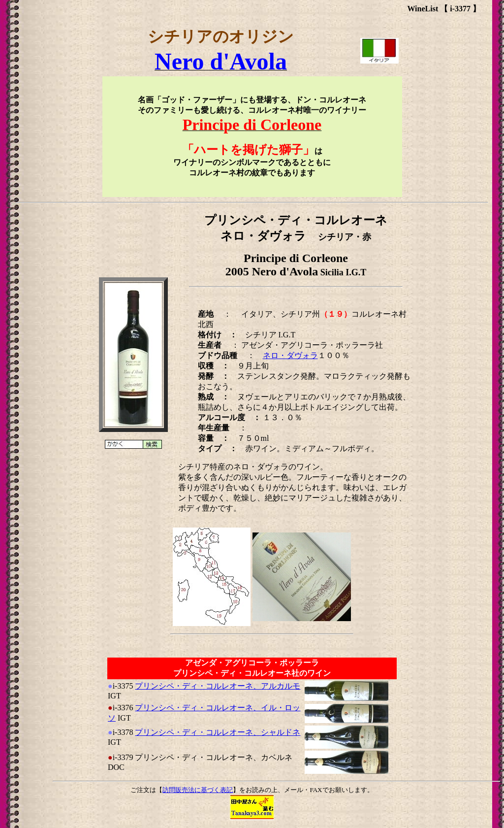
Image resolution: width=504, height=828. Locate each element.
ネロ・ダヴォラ (290, 355)
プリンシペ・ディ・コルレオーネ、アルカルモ (218, 686)
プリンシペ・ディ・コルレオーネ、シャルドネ (218, 732)
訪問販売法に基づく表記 (198, 790)
